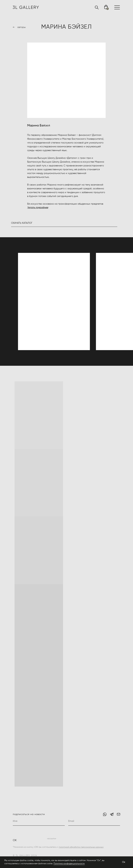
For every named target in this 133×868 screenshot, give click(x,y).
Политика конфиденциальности (69, 864)
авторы (21, 27)
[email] (94, 821)
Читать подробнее (38, 208)
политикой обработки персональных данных (81, 847)
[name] (39, 821)
